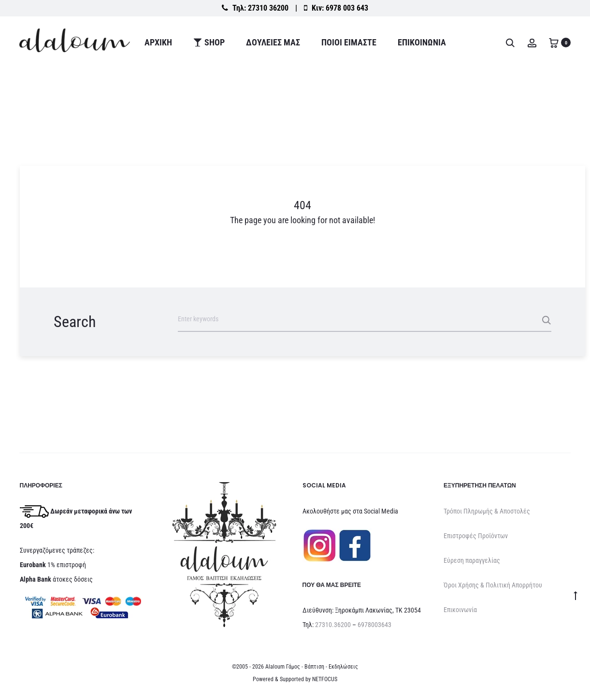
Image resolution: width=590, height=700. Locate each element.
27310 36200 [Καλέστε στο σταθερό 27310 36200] (268, 8)
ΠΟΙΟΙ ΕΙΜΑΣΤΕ (349, 42)
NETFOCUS (325, 679)
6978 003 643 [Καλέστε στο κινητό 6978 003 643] (347, 8)
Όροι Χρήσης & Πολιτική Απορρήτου (493, 585)
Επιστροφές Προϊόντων (476, 536)
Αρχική (158, 42)
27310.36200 (333, 625)
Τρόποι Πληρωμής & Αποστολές (487, 511)
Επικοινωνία (422, 42)
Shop (209, 42)
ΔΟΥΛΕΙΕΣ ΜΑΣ (273, 42)
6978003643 (374, 625)
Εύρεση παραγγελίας (472, 560)
